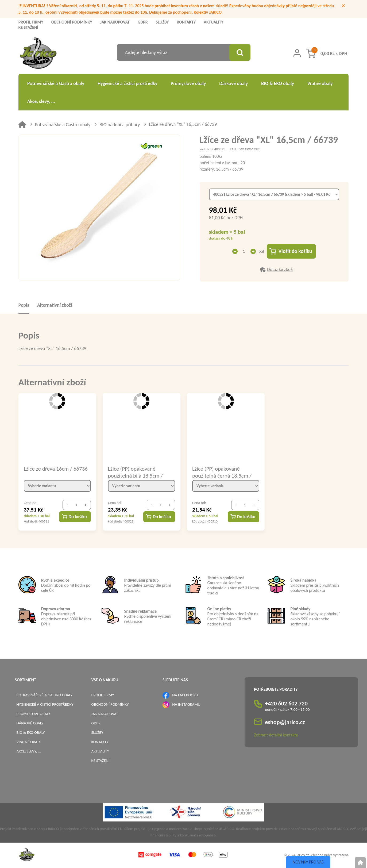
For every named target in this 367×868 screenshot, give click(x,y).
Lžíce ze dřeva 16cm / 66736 (56, 469)
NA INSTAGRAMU (186, 704)
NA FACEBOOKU (185, 695)
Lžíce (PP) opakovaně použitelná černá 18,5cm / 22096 (222, 472)
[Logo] (38, 54)
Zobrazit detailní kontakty (276, 735)
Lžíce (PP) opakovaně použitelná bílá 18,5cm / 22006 (135, 472)
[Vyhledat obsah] (240, 52)
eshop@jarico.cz (285, 722)
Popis (24, 305)
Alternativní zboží (55, 305)
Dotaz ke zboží (280, 269)
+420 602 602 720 (286, 703)
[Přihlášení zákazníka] (297, 53)
